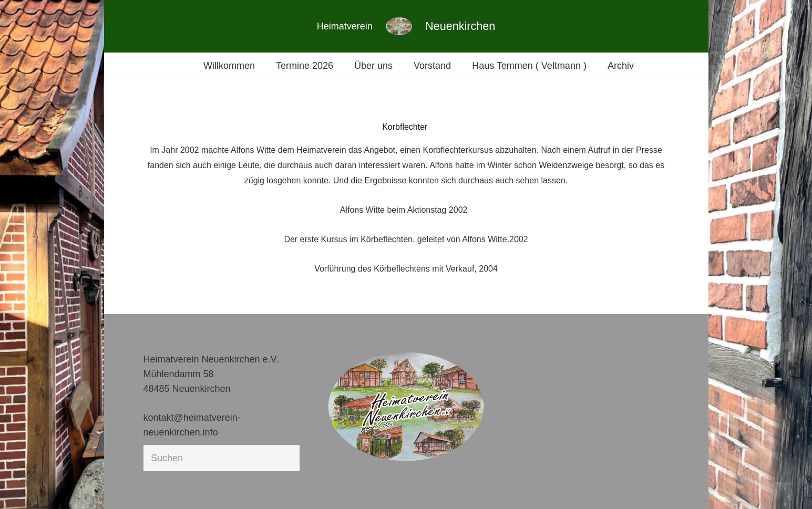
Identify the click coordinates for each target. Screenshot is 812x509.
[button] (23, 486)
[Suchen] (222, 458)
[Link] (399, 27)
